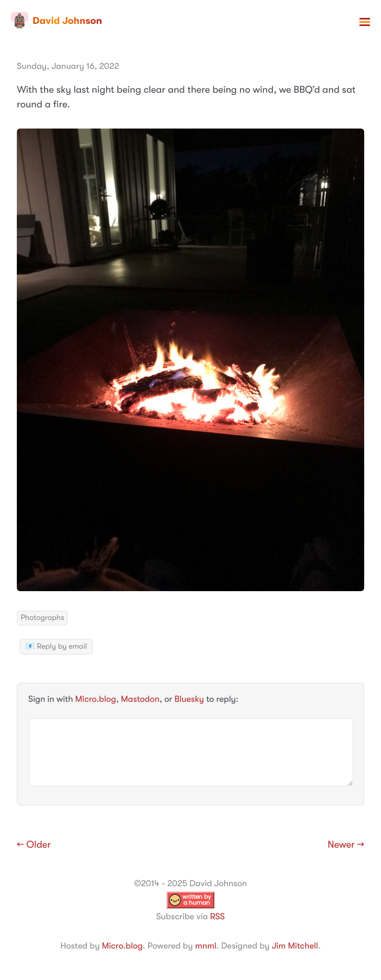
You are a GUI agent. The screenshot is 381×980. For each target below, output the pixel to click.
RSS (217, 917)
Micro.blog (96, 699)
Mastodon (140, 699)
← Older (34, 845)
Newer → (346, 845)
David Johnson (56, 21)
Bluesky (189, 699)
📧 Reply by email (56, 646)
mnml (205, 946)
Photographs (42, 618)
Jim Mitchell (295, 946)
